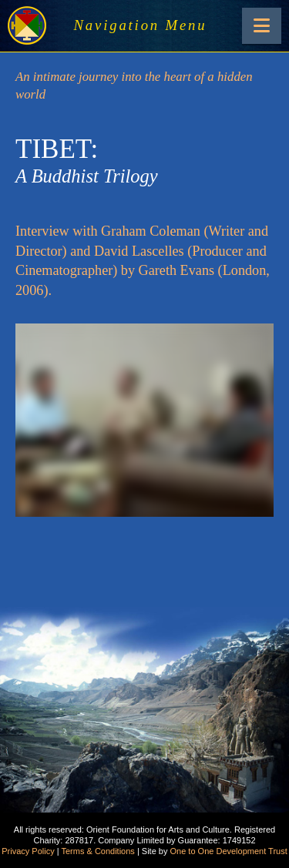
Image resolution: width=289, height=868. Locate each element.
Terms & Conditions (97, 851)
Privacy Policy (28, 851)
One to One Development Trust (229, 851)
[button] (262, 26)
